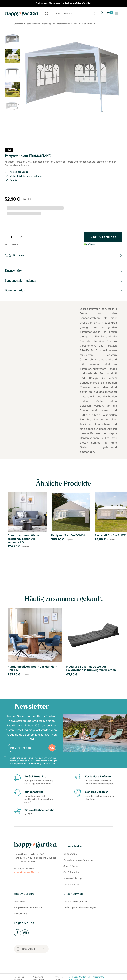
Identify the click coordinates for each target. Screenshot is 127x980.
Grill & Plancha (71, 872)
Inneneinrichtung (73, 878)
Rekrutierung (21, 914)
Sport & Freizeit (72, 866)
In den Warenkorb (103, 237)
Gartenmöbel (70, 854)
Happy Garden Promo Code (28, 908)
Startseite (19, 24)
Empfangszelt (62, 24)
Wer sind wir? (21, 901)
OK (52, 748)
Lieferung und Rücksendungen (80, 908)
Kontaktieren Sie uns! (27, 872)
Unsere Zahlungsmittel (75, 901)
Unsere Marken (71, 884)
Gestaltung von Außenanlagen (40, 24)
